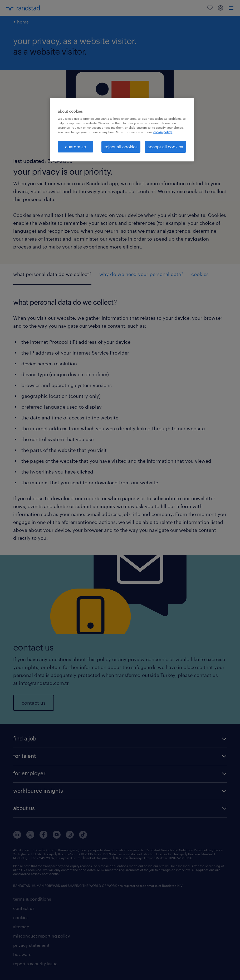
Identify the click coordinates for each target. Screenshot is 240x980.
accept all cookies (165, 147)
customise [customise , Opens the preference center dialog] (75, 147)
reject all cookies (121, 147)
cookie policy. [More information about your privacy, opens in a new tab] (163, 132)
